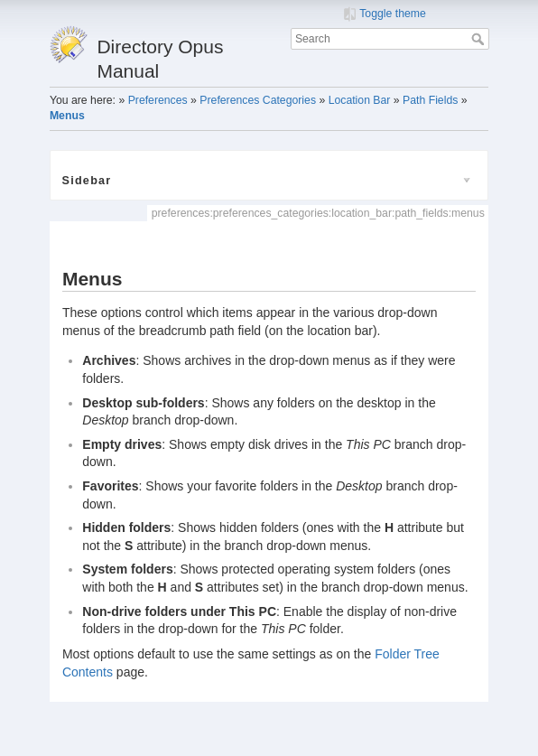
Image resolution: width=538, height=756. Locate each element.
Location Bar (360, 100)
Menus (67, 116)
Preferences (158, 100)
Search (480, 39)
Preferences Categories (258, 100)
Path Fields (430, 100)
